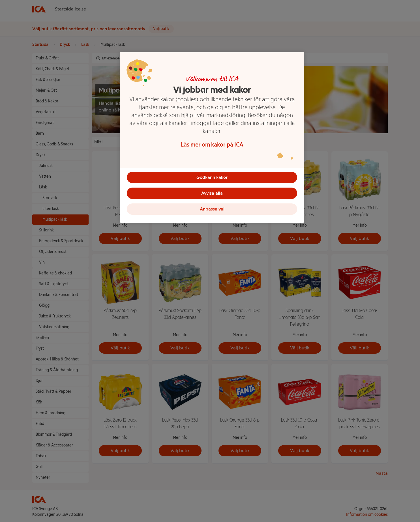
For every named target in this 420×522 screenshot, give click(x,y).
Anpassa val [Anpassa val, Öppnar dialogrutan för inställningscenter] (212, 209)
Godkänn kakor (212, 177)
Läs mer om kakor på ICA (212, 145)
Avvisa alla (212, 193)
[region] (212, 138)
